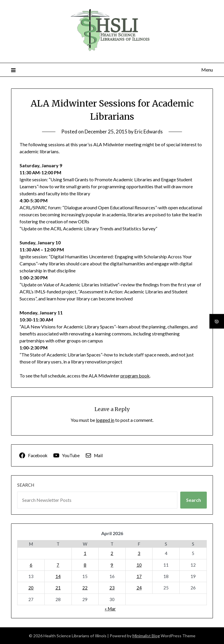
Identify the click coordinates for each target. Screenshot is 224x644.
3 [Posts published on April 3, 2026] (139, 553)
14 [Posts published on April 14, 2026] (58, 576)
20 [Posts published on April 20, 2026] (31, 588)
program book (135, 376)
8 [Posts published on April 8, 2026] (85, 565)
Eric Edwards (149, 132)
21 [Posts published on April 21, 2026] (58, 588)
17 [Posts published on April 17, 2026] (139, 576)
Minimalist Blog (146, 636)
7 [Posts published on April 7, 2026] (58, 565)
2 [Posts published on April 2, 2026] (112, 553)
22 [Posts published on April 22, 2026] (85, 588)
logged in (105, 420)
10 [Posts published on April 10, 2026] (139, 565)
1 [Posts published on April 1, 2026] (85, 553)
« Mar (110, 609)
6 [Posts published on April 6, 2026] (31, 565)
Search (26, 485)
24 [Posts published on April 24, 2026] (139, 588)
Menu (207, 70)
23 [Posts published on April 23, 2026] (112, 588)
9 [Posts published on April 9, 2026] (112, 565)
